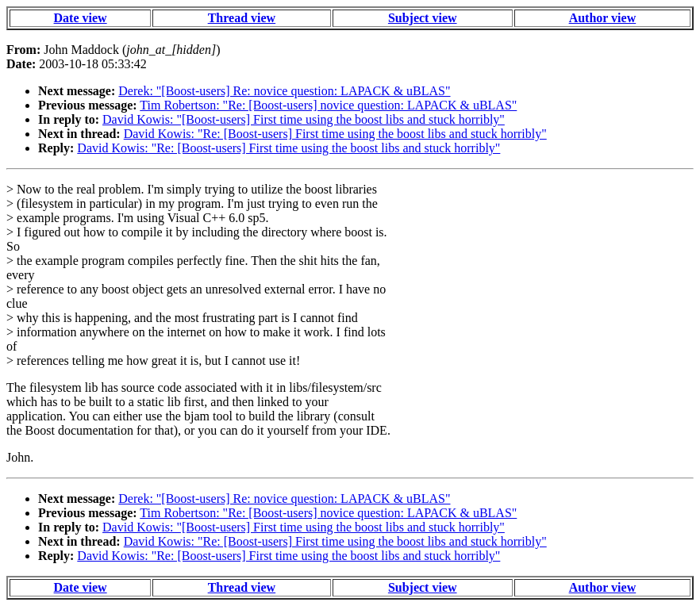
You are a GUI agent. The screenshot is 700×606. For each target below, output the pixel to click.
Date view (81, 18)
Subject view (423, 18)
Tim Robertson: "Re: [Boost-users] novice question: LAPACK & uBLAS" (328, 105)
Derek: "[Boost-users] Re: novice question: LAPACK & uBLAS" (284, 91)
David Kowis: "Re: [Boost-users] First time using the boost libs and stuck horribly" (335, 134)
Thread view (242, 18)
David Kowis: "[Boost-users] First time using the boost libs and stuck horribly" (304, 119)
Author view (603, 18)
